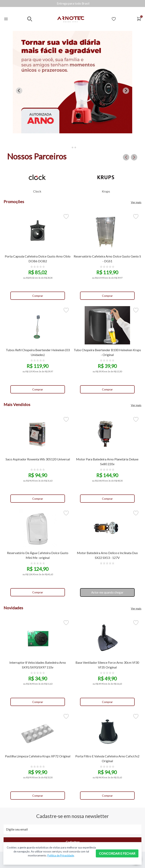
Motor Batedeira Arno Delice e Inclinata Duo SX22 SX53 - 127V (107, 555)
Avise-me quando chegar (107, 592)
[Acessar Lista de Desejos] (114, 19)
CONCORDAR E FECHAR (117, 853)
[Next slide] (126, 91)
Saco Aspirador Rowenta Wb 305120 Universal (38, 459)
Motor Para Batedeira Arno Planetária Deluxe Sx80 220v (107, 462)
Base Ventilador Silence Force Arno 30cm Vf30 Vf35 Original (107, 665)
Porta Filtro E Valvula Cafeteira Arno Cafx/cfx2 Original (107, 758)
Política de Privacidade (61, 855)
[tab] (70, 147)
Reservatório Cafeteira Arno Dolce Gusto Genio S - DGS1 (107, 259)
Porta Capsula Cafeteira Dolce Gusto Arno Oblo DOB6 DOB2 (38, 259)
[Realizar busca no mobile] (30, 19)
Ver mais (136, 202)
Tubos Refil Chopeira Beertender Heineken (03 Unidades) (38, 352)
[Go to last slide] (19, 91)
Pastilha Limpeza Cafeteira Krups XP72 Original (38, 756)
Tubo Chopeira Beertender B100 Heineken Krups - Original (107, 352)
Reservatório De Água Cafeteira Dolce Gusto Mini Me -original (38, 555)
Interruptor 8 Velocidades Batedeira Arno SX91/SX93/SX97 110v (38, 665)
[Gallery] (73, 3)
